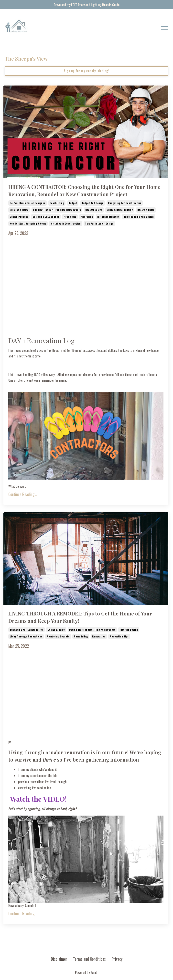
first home (70, 217)
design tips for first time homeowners (92, 630)
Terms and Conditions (89, 959)
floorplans (87, 217)
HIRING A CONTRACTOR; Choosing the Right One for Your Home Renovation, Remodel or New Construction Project (84, 190)
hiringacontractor (108, 217)
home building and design (139, 217)
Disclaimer (59, 959)
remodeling (81, 636)
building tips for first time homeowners (57, 210)
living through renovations (26, 636)
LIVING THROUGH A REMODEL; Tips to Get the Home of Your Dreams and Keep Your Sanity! (80, 617)
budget (73, 203)
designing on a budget (46, 217)
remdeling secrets (58, 636)
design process (19, 217)
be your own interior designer (27, 203)
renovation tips (119, 636)
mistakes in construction (66, 223)
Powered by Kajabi (87, 972)
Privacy (117, 959)
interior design (129, 630)
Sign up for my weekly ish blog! (87, 71)
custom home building (120, 210)
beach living (57, 203)
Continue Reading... (22, 494)
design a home (146, 210)
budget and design (92, 203)
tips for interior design (99, 223)
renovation (99, 636)
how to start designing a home (28, 223)
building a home (19, 210)
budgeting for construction (125, 203)
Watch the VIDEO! (38, 799)
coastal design (94, 210)
